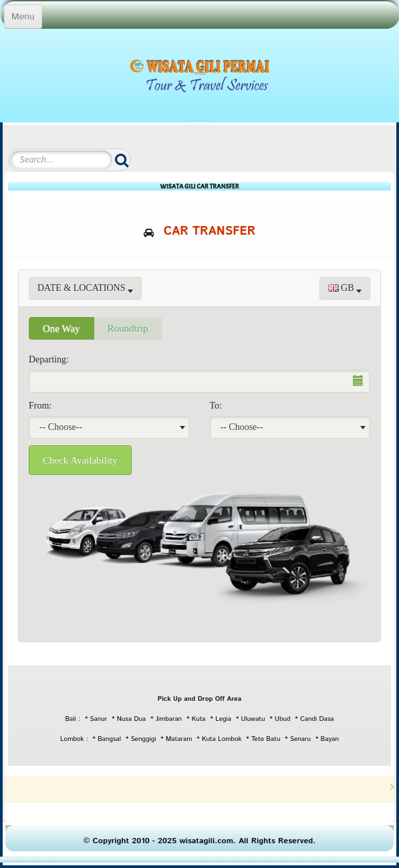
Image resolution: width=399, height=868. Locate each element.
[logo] (199, 74)
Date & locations (85, 288)
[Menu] (23, 17)
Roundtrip (128, 328)
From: (40, 406)
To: (216, 406)
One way (61, 328)
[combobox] (109, 427)
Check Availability (80, 460)
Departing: (49, 359)
